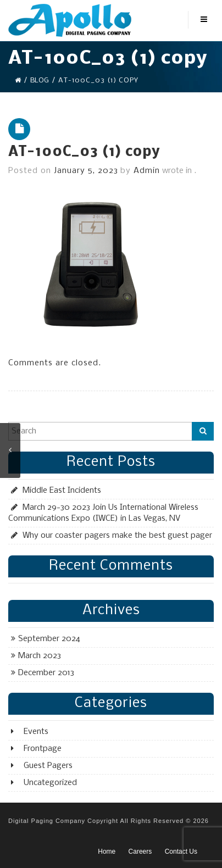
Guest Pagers (48, 766)
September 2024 (49, 639)
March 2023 (40, 656)
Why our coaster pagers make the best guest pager (117, 536)
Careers (140, 852)
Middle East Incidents (62, 491)
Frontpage (43, 749)
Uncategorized (50, 783)
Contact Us (181, 852)
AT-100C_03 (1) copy (84, 152)
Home (107, 852)
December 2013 (46, 673)
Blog (40, 80)
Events (36, 732)
